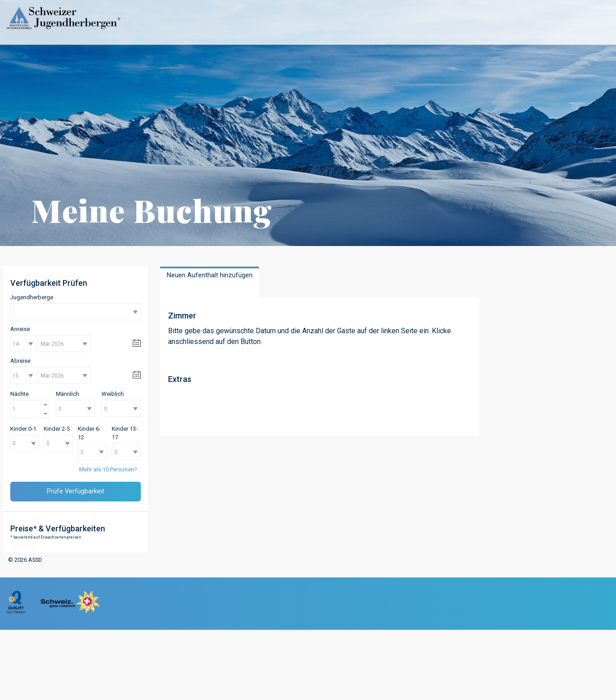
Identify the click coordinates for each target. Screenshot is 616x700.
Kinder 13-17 (125, 433)
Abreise (20, 361)
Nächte (19, 394)
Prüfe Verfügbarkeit (76, 491)
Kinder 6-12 (89, 433)
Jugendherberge (32, 297)
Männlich (68, 394)
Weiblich (113, 394)
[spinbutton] (30, 409)
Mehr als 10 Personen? (108, 469)
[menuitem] (16, 611)
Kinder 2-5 (57, 429)
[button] (46, 405)
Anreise (20, 329)
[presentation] (209, 280)
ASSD (35, 560)
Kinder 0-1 (23, 429)
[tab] (209, 282)
